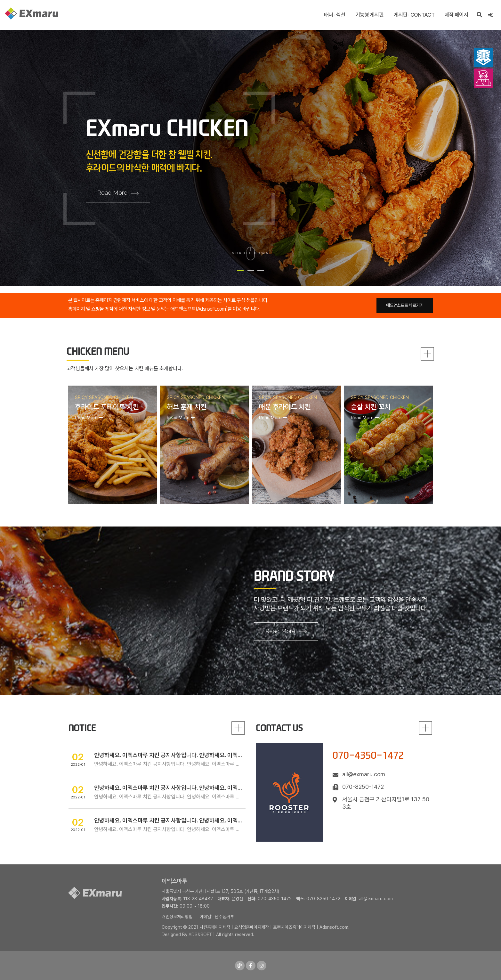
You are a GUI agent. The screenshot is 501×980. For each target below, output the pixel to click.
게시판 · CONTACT (414, 15)
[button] (240, 270)
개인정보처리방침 (177, 917)
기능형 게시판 (369, 15)
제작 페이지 (457, 15)
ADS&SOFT (200, 935)
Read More (118, 193)
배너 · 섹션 (335, 15)
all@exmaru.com (376, 899)
